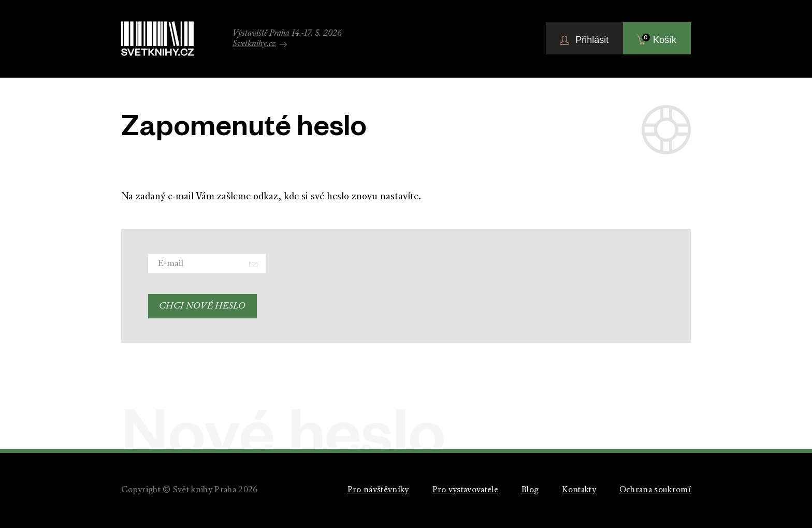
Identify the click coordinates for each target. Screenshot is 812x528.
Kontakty (579, 490)
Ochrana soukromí (655, 490)
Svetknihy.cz (260, 44)
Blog (530, 490)
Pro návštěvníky (378, 490)
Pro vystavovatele (465, 490)
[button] (585, 38)
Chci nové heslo (202, 306)
